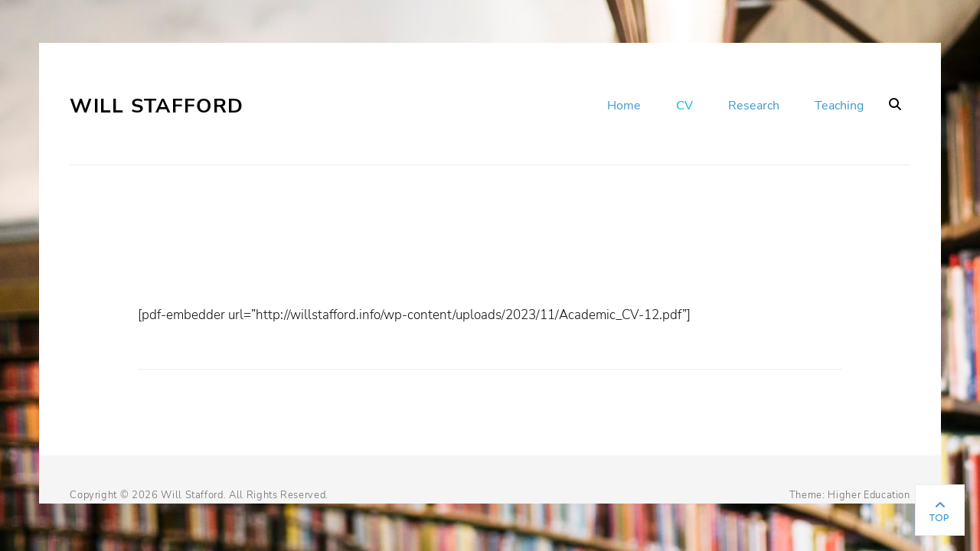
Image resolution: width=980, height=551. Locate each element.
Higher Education (869, 495)
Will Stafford (157, 106)
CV (684, 106)
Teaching (839, 106)
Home (624, 106)
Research (754, 106)
